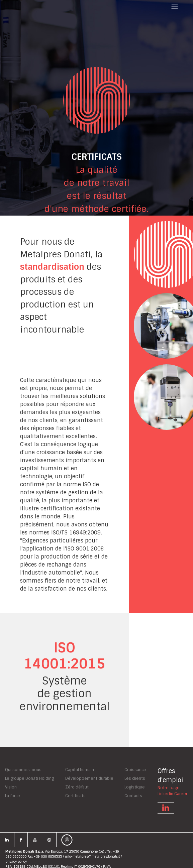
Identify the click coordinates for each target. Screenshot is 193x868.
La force (13, 796)
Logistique (135, 787)
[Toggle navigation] (175, 6)
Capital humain (80, 770)
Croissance (135, 770)
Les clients (135, 778)
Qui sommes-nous (23, 770)
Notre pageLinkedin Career (172, 791)
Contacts (133, 796)
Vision (11, 787)
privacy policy (16, 861)
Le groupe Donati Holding (29, 778)
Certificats (75, 796)
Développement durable (89, 778)
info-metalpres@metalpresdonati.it (92, 856)
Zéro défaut (77, 787)
